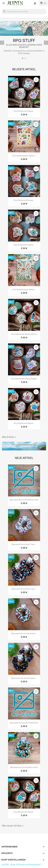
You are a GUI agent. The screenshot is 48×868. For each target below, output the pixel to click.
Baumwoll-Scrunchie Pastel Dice (24, 723)
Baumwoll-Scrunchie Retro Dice (24, 767)
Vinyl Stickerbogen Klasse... (24, 156)
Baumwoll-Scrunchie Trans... (24, 544)
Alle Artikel (9, 437)
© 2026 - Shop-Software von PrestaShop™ (22, 865)
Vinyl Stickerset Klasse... (24, 111)
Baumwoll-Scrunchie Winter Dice (24, 500)
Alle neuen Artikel (13, 826)
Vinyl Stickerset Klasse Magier (24, 379)
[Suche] (24, 11)
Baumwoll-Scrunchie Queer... (24, 633)
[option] (24, 40)
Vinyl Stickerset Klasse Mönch (24, 334)
